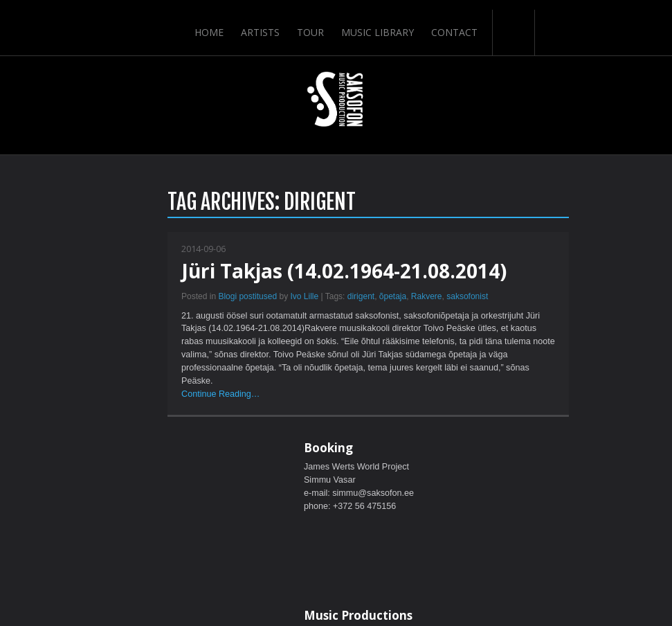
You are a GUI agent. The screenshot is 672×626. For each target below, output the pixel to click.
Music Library (378, 23)
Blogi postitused (98, 298)
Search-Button (515, 23)
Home (208, 23)
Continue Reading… (75, 405)
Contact (456, 23)
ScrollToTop (336, 506)
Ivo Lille (155, 298)
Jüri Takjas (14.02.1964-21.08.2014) (194, 272)
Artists (260, 23)
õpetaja (243, 298)
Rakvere (276, 298)
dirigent (211, 298)
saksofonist (318, 298)
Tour (310, 23)
